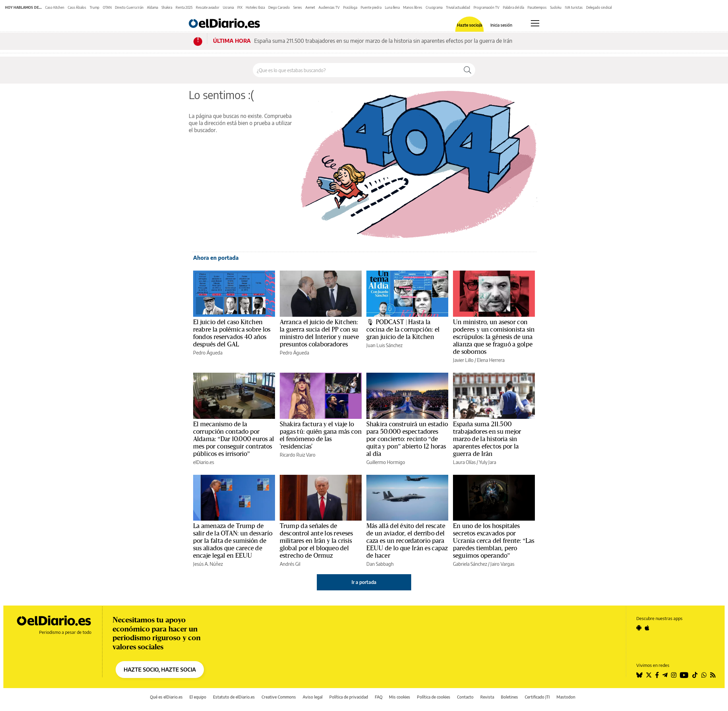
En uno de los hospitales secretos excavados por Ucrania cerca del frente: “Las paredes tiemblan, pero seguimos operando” (494, 541)
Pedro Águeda (208, 353)
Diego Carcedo (279, 7)
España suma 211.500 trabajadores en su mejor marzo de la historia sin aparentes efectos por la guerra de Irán (383, 41)
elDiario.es (204, 462)
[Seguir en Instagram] (674, 675)
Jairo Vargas (502, 564)
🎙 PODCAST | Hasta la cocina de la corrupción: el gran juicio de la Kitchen (403, 330)
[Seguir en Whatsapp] (704, 675)
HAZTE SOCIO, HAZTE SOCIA (160, 670)
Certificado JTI (537, 697)
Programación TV (487, 7)
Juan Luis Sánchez (384, 345)
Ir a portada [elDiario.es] (364, 582)
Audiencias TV (329, 7)
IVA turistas (574, 7)
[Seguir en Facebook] (657, 675)
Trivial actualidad (458, 7)
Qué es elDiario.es (166, 697)
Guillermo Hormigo (386, 462)
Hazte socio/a (470, 25)
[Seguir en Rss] (713, 675)
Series (298, 7)
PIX (240, 7)
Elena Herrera (491, 360)
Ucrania (228, 7)
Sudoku (556, 7)
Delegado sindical (599, 7)
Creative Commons (279, 697)
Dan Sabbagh (380, 564)
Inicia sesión (501, 25)
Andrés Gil (290, 564)
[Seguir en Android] (639, 628)
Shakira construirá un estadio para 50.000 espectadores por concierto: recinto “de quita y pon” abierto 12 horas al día (407, 439)
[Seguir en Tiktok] (695, 675)
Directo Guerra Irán (129, 7)
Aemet (310, 7)
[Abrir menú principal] (535, 23)
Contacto (465, 697)
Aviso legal (313, 697)
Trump (95, 7)
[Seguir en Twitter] (649, 675)
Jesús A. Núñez (208, 564)
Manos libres (413, 7)
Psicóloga (350, 7)
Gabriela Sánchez (470, 564)
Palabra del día (513, 7)
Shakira (167, 7)
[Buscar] (467, 70)
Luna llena (392, 7)
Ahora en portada (216, 258)
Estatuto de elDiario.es (234, 697)
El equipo (198, 697)
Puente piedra (371, 7)
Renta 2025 (184, 7)
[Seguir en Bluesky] (639, 675)
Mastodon (566, 697)
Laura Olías (464, 462)
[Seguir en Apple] (647, 628)
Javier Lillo (463, 360)
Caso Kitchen (55, 7)
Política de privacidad (349, 697)
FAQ (379, 697)
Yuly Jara (488, 462)
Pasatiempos (537, 7)
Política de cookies (434, 697)
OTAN (107, 7)
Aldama (153, 7)
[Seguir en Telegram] (665, 675)
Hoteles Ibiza (255, 7)
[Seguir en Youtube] (684, 675)
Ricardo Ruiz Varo (298, 455)
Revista (487, 697)
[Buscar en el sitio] (356, 70)
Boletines (509, 697)
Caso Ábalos (77, 7)
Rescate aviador (208, 7)
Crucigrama (434, 7)
